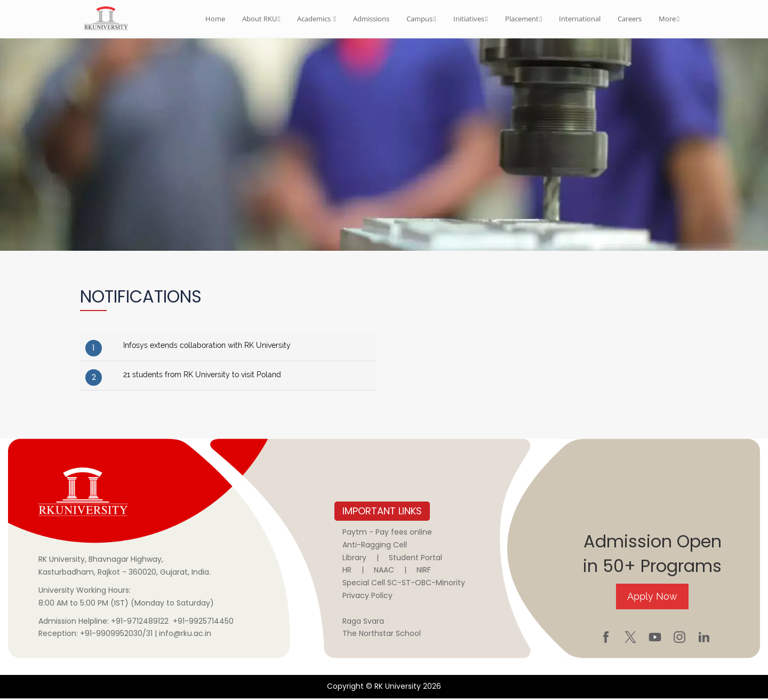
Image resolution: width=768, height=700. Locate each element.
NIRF (424, 571)
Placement (524, 19)
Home (215, 19)
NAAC (384, 571)
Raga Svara (363, 622)
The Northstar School (382, 635)
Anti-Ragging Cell (375, 546)
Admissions (371, 19)
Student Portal (415, 559)
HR (347, 571)
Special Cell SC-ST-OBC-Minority (404, 584)
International (580, 19)
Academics (317, 19)
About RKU (261, 19)
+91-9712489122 (140, 622)
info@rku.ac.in (185, 635)
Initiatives (471, 19)
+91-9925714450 (203, 622)
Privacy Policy (367, 597)
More (669, 19)
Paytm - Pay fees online (387, 534)
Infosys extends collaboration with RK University (207, 347)
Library (354, 559)
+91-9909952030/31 (117, 635)
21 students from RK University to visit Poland (202, 376)
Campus (421, 19)
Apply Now (652, 597)
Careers (630, 19)
